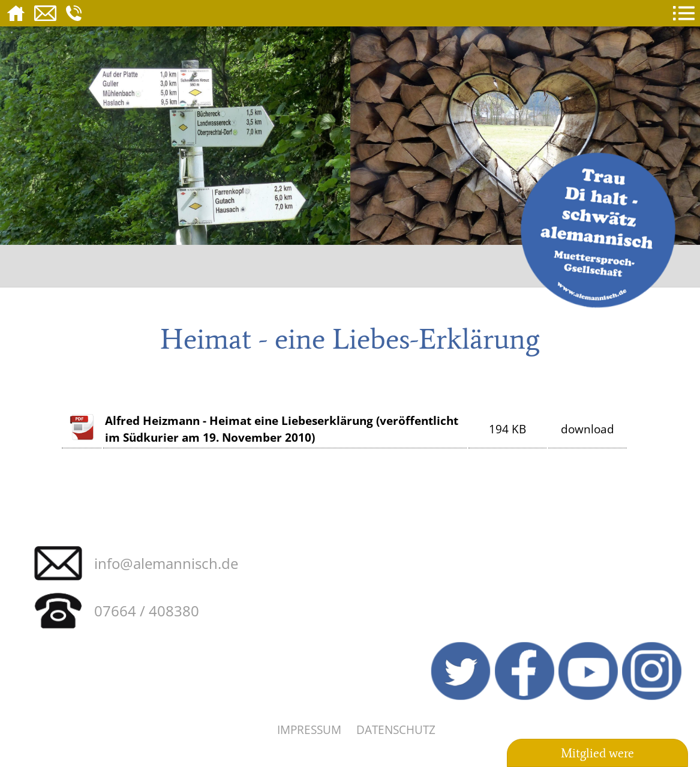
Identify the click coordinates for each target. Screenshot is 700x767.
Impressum (309, 729)
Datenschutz (396, 729)
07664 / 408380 (147, 611)
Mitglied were (597, 753)
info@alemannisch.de (166, 563)
